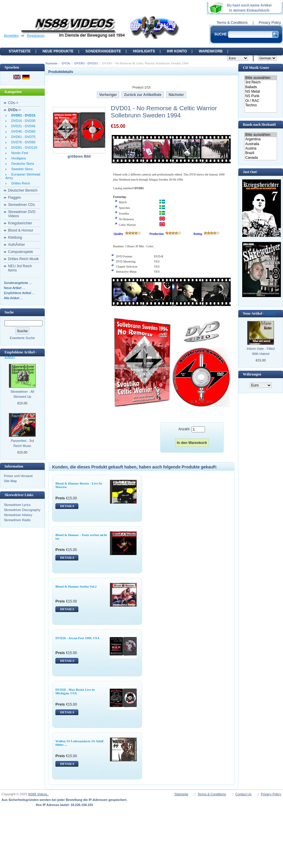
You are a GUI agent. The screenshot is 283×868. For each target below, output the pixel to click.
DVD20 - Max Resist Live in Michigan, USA (75, 691)
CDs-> (13, 103)
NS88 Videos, (38, 794)
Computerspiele (21, 252)
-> (14, 110)
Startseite (20, 51)
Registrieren (36, 35)
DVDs (66, 63)
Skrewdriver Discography (22, 510)
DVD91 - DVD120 (23, 147)
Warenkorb (211, 51)
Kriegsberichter (20, 223)
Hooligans (18, 158)
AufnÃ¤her (17, 245)
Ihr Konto (177, 51)
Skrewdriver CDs (21, 205)
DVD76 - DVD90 (22, 142)
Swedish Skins (21, 169)
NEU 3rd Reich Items (20, 268)
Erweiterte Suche (22, 338)
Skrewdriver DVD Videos (22, 214)
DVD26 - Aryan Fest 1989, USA (77, 638)
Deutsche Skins (22, 164)
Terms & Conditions (232, 23)
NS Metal (261, 92)
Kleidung (15, 237)
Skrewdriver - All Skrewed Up (22, 394)
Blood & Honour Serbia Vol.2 (76, 586)
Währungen (252, 374)
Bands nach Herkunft (259, 125)
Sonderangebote (103, 51)
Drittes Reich (20, 183)
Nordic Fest (19, 153)
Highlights (144, 51)
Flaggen (14, 198)
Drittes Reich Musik (23, 259)
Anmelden (11, 35)
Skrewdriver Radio (17, 520)
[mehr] (10, 357)
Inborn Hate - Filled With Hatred (261, 351)
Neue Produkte (58, 51)
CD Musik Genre (256, 68)
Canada (261, 158)
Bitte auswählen (261, 78)
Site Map (10, 481)
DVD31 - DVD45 (22, 126)
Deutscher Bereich (23, 190)
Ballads (261, 87)
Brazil (261, 153)
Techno (261, 105)
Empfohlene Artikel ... (19, 293)
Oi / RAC (261, 101)
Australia (261, 144)
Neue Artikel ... (15, 288)
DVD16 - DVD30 (22, 121)
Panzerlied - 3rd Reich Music (22, 443)
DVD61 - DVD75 (22, 137)
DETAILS (67, 506)
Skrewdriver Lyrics (17, 505)
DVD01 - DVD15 (86, 63)
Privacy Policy (270, 23)
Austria (261, 149)
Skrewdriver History (18, 515)
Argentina (261, 139)
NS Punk (261, 96)
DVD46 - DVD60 (22, 131)
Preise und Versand (18, 476)
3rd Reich (261, 82)
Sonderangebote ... (18, 283)
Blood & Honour (21, 230)
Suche (9, 312)
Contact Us (243, 794)
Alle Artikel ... (13, 298)
